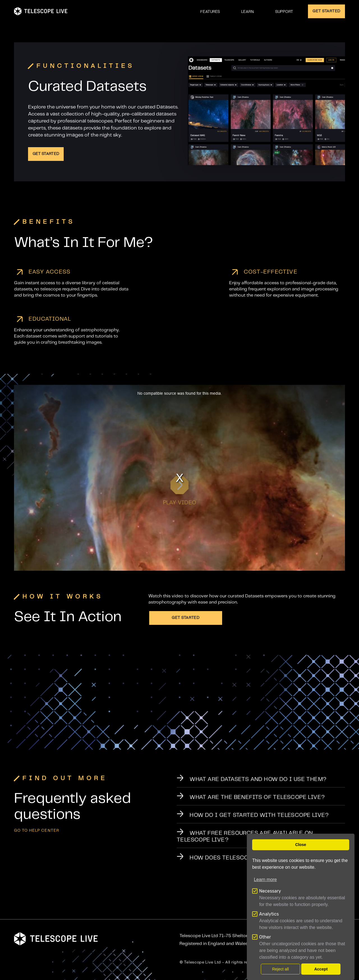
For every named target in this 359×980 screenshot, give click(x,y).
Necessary (270, 891)
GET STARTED (326, 11)
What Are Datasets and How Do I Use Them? (258, 779)
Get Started (46, 154)
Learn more (265, 880)
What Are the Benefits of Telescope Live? (257, 797)
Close (301, 845)
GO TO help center (37, 831)
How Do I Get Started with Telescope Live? (259, 815)
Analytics (269, 914)
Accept (321, 969)
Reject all (280, 969)
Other (265, 937)
